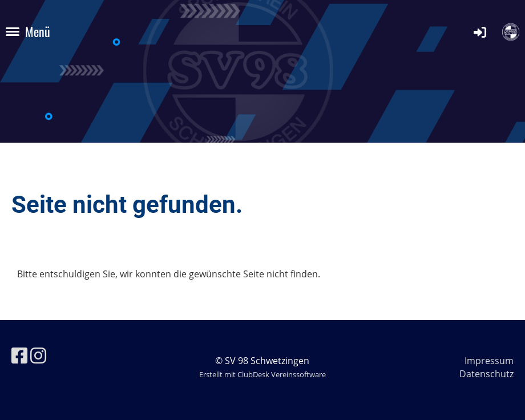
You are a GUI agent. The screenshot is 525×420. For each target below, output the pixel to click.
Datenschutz (486, 374)
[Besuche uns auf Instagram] (38, 355)
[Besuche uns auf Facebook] (19, 355)
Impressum (489, 361)
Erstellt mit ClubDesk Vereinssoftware (262, 374)
